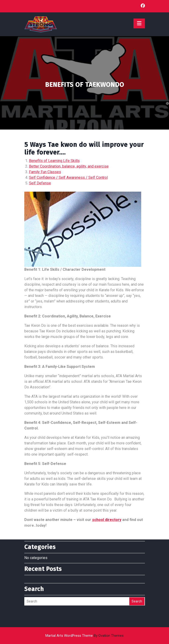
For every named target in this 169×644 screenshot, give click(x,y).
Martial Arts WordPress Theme (84, 636)
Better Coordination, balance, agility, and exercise (69, 166)
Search (137, 583)
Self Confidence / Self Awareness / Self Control (68, 178)
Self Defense (40, 183)
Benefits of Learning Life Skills (54, 161)
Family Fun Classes (45, 172)
